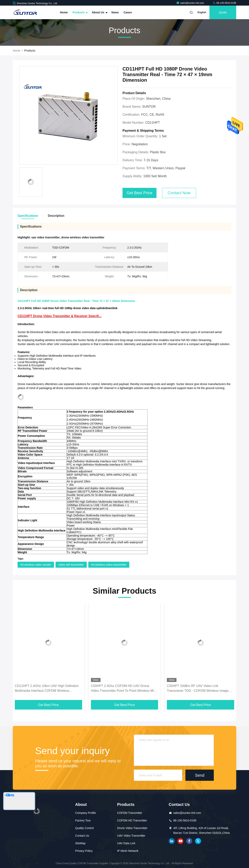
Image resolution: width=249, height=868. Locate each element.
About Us (99, 12)
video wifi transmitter (71, 565)
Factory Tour (83, 820)
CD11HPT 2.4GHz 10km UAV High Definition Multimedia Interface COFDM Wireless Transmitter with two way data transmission (47, 689)
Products (80, 12)
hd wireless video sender (36, 565)
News (115, 12)
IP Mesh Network (128, 851)
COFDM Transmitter (130, 813)
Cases (128, 12)
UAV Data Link (126, 843)
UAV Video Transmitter (131, 836)
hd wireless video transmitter (109, 565)
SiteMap (80, 843)
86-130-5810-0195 (224, 3)
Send (200, 775)
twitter (198, 841)
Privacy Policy (84, 851)
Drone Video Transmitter (132, 828)
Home (64, 12)
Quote (223, 12)
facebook (189, 841)
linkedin (172, 841)
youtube (180, 841)
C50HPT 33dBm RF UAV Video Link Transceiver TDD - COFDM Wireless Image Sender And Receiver (198, 689)
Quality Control (84, 828)
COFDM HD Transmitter (132, 820)
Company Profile (86, 813)
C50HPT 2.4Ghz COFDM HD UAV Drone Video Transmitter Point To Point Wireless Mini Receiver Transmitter (124, 689)
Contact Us (82, 836)
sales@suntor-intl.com (190, 3)
